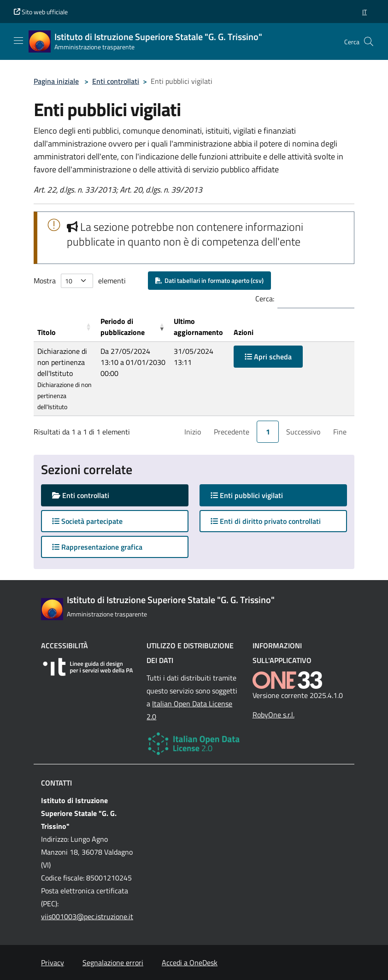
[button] (364, 12)
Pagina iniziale (56, 81)
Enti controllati (116, 81)
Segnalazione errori (113, 962)
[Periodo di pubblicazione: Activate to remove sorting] (133, 327)
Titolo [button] (47, 332)
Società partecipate (87, 521)
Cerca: (265, 299)
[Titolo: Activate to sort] (65, 327)
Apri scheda (268, 357)
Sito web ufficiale (41, 12)
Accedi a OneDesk (190, 962)
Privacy (53, 962)
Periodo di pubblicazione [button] (123, 327)
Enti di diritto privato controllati (266, 521)
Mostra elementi (80, 281)
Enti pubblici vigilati (256, 495)
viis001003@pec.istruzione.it (87, 916)
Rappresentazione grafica (97, 547)
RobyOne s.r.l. (273, 715)
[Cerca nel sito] (369, 41)
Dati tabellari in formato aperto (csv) (209, 280)
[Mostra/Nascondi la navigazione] (18, 41)
